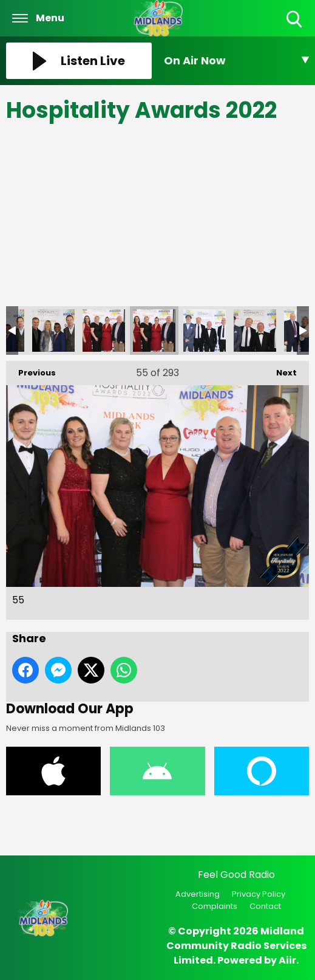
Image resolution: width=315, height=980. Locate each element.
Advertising (198, 894)
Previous (31, 370)
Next (280, 370)
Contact (265, 906)
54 (104, 331)
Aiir (287, 960)
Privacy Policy (259, 894)
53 (53, 331)
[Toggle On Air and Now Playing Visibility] (237, 61)
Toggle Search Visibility (295, 20)
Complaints (215, 906)
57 (255, 331)
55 (154, 331)
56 (205, 331)
